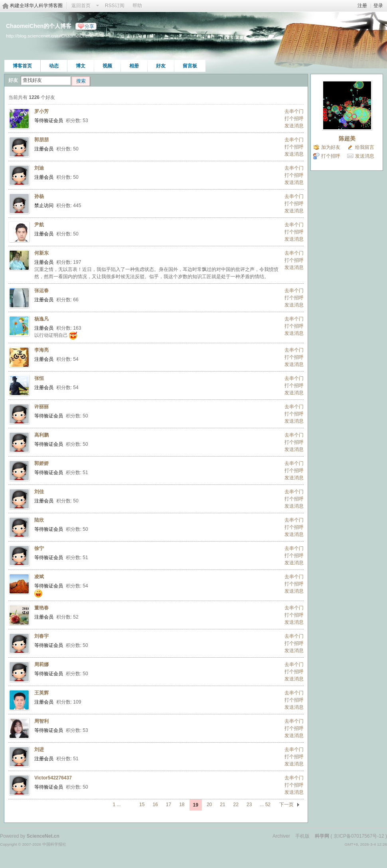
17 (169, 805)
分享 (89, 26)
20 (209, 805)
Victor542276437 (53, 778)
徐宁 (39, 548)
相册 (134, 66)
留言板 (190, 66)
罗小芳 (41, 111)
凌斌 (39, 577)
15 (142, 805)
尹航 (39, 225)
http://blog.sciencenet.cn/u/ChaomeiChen (48, 36)
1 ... (116, 805)
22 (236, 805)
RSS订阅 (115, 6)
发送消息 (294, 126)
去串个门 (294, 111)
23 (249, 805)
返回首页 (81, 6)
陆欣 (39, 520)
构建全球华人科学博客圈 (36, 6)
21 (222, 805)
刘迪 (39, 168)
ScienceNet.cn (43, 836)
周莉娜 (41, 664)
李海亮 (41, 350)
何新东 (41, 253)
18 (182, 805)
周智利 (41, 721)
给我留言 (365, 147)
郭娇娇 (41, 463)
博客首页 (22, 66)
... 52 (265, 805)
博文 (81, 66)
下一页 (286, 805)
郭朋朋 (41, 140)
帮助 (137, 6)
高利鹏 (41, 435)
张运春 (41, 291)
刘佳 (39, 492)
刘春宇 (41, 636)
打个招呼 (294, 119)
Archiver (281, 836)
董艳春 (41, 608)
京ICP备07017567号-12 (359, 836)
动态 (54, 66)
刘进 (39, 749)
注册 (362, 6)
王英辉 (41, 693)
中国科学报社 (54, 844)
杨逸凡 (41, 319)
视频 (107, 66)
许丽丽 (41, 407)
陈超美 (347, 138)
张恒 (39, 378)
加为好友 (331, 147)
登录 (378, 6)
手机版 (302, 836)
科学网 (322, 836)
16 (155, 805)
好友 (161, 66)
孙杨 (39, 196)
